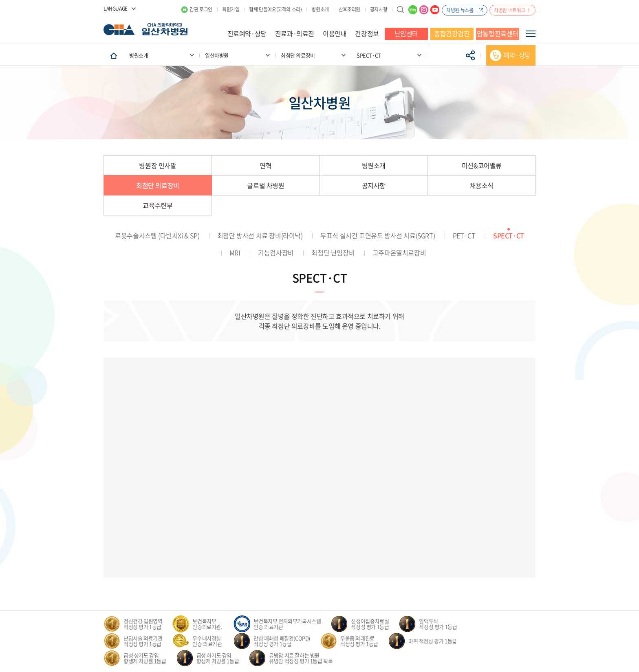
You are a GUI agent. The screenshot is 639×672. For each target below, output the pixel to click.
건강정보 (367, 33)
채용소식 (482, 185)
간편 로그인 (201, 9)
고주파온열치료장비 (399, 253)
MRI (235, 253)
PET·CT (464, 235)
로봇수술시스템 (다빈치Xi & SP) (157, 235)
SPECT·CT (509, 235)
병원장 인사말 (158, 165)
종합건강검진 (452, 33)
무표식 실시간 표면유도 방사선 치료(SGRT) (378, 235)
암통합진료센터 (498, 33)
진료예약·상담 (247, 33)
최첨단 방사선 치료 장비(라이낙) (260, 235)
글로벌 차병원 (266, 185)
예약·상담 (517, 55)
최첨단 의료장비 (158, 185)
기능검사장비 (276, 253)
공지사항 (379, 9)
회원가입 (231, 9)
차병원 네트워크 (510, 10)
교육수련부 (158, 205)
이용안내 (335, 33)
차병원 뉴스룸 (460, 10)
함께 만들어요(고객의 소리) (275, 9)
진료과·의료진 (295, 33)
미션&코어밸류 (482, 165)
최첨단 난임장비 (333, 253)
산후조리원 (349, 9)
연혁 (266, 165)
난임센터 (406, 33)
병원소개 (320, 9)
